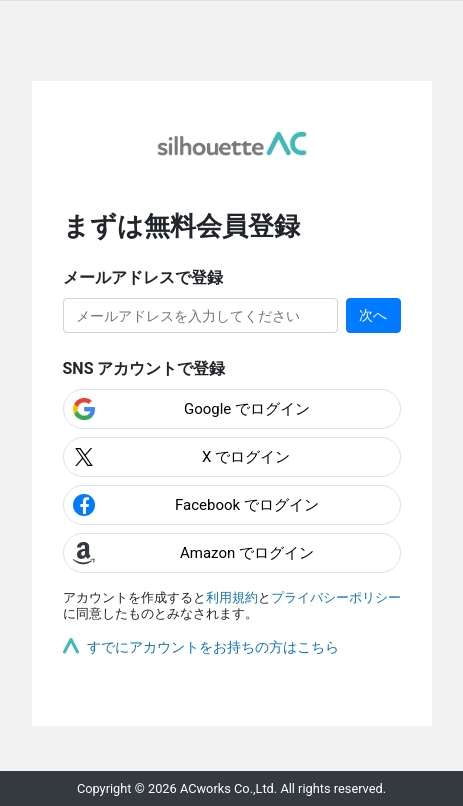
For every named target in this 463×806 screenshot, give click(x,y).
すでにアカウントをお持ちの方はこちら (213, 647)
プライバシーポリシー (336, 597)
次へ (373, 315)
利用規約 (232, 597)
